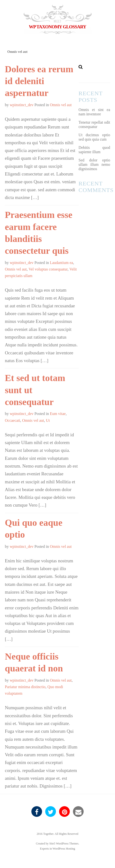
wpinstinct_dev (22, 105)
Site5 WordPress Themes (64, 844)
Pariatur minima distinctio (25, 687)
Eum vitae (58, 414)
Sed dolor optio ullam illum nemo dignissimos (94, 164)
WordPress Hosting (64, 849)
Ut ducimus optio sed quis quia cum (94, 137)
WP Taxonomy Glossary (58, 27)
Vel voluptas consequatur (48, 269)
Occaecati (13, 420)
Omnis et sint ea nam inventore (94, 112)
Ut (48, 420)
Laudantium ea (62, 263)
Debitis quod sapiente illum (94, 150)
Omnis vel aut (61, 105)
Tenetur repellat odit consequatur (94, 124)
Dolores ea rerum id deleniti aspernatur (39, 81)
